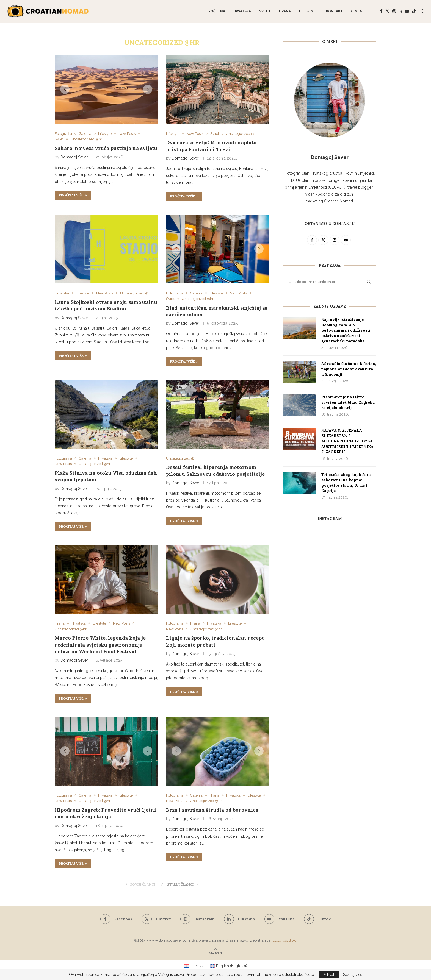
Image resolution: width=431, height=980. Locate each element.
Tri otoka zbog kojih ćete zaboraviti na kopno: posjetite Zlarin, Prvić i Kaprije (346, 483)
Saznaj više (353, 975)
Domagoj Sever (74, 157)
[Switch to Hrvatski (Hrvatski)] (194, 966)
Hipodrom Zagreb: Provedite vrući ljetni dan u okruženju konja (105, 813)
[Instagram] (394, 11)
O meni (357, 11)
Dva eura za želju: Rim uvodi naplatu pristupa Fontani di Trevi (211, 146)
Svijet (265, 11)
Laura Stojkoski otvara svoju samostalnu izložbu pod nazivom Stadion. (106, 305)
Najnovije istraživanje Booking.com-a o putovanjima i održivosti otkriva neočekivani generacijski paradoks (346, 330)
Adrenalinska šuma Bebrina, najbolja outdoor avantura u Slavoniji (349, 369)
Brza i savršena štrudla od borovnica (212, 810)
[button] (65, 89)
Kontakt (334, 11)
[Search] (423, 11)
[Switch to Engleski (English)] (229, 966)
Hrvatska (242, 11)
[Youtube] (407, 11)
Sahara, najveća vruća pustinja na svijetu (106, 148)
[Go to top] (216, 953)
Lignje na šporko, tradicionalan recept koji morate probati (215, 641)
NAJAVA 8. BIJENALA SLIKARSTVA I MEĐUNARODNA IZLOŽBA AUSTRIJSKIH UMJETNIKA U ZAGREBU (347, 441)
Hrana (285, 11)
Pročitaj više (73, 195)
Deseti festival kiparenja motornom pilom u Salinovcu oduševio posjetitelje (215, 470)
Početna (217, 11)
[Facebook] (381, 11)
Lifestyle (308, 11)
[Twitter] (387, 11)
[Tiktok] (414, 11)
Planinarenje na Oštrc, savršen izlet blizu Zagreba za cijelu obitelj (348, 402)
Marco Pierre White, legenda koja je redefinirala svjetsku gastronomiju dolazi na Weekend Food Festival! (100, 645)
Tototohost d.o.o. (284, 940)
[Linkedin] (400, 11)
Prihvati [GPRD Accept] (329, 975)
